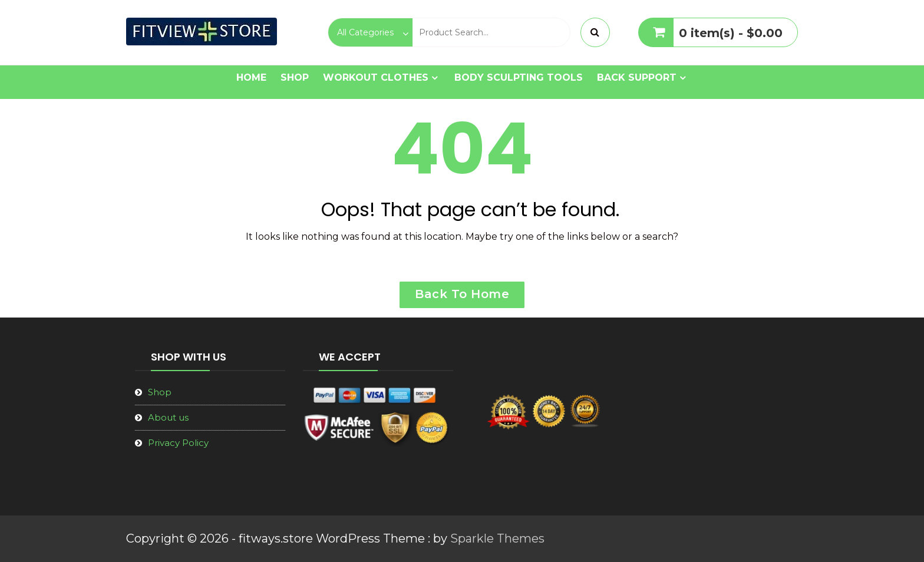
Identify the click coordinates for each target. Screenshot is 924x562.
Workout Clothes (376, 77)
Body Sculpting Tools (519, 77)
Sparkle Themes (497, 538)
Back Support (637, 77)
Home (251, 77)
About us (168, 417)
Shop (295, 77)
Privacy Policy (178, 443)
